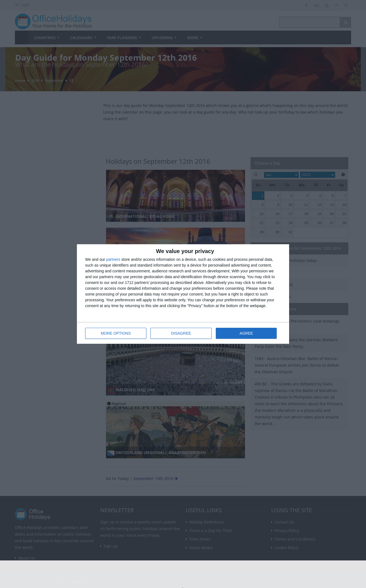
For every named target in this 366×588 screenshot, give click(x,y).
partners (113, 259)
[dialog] (183, 294)
